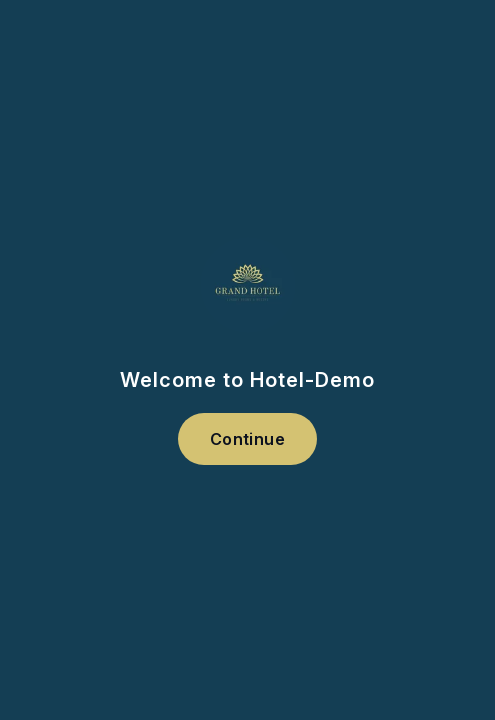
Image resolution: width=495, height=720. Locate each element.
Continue (247, 439)
